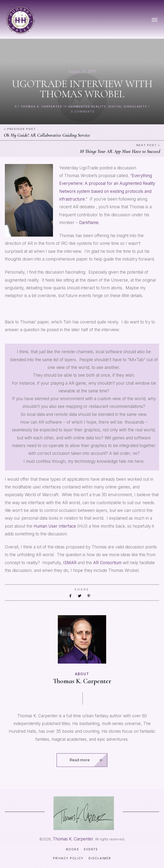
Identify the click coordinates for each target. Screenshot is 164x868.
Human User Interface (55, 526)
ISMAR (70, 563)
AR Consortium (108, 563)
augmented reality (87, 106)
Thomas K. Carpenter (41, 106)
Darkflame (89, 223)
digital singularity (128, 106)
